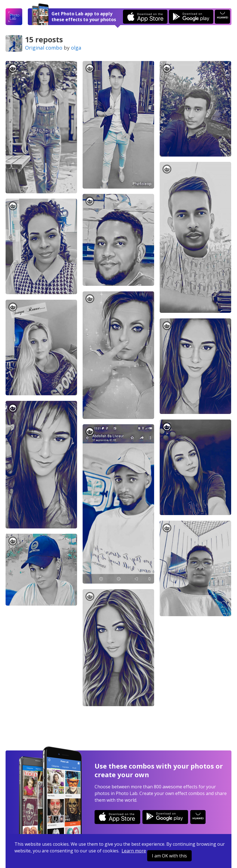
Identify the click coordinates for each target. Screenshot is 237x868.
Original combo (44, 48)
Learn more (134, 851)
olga (76, 48)
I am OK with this (169, 856)
